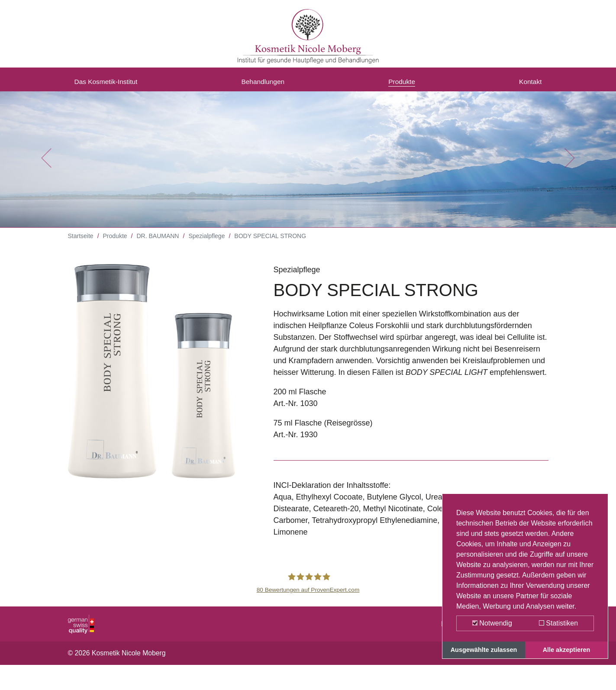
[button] (46, 164)
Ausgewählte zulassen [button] (484, 650)
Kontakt (528, 84)
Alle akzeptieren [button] (567, 650)
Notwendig (492, 623)
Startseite (81, 242)
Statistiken (558, 623)
